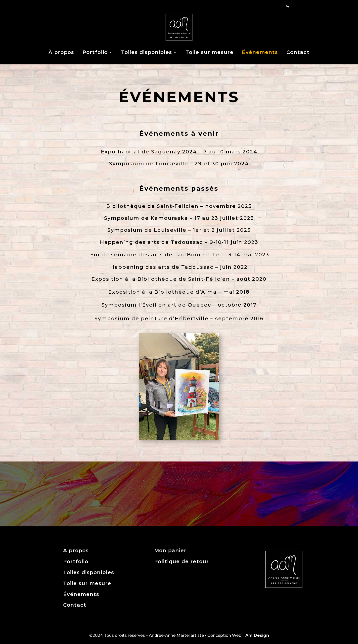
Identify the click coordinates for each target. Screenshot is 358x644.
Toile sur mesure (209, 52)
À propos (61, 52)
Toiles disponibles (147, 52)
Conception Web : (238, 635)
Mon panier (170, 551)
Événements (260, 52)
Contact (298, 52)
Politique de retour (181, 561)
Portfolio (95, 52)
